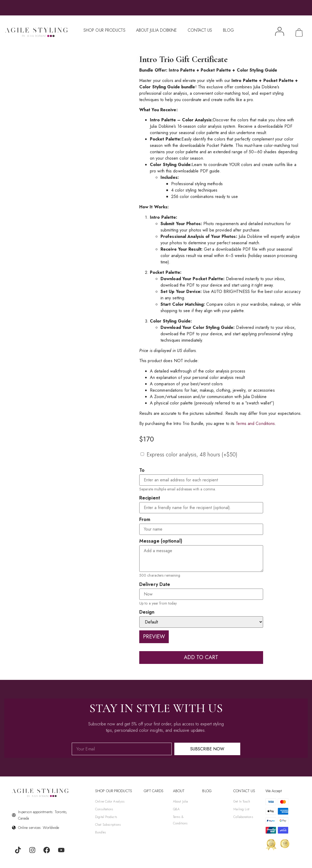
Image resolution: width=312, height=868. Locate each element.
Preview (154, 637)
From (145, 519)
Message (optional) (161, 541)
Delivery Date (155, 584)
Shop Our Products (104, 30)
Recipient (150, 498)
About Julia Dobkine (157, 30)
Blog (228, 30)
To (142, 470)
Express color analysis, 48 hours (192, 455)
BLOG (207, 791)
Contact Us (200, 30)
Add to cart (201, 657)
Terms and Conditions (255, 423)
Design (147, 612)
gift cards (154, 791)
